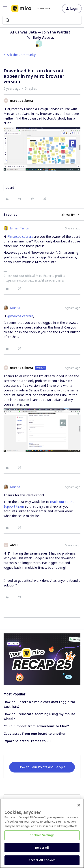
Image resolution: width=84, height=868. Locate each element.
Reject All (42, 848)
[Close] (79, 805)
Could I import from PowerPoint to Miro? (36, 726)
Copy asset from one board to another (35, 734)
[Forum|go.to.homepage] (31, 9)
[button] (5, 9)
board (10, 188)
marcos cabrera (22, 101)
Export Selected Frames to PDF (28, 741)
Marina (15, 308)
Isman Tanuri (20, 228)
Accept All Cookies (42, 860)
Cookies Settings (42, 835)
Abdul (14, 545)
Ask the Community (21, 55)
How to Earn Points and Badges (42, 767)
